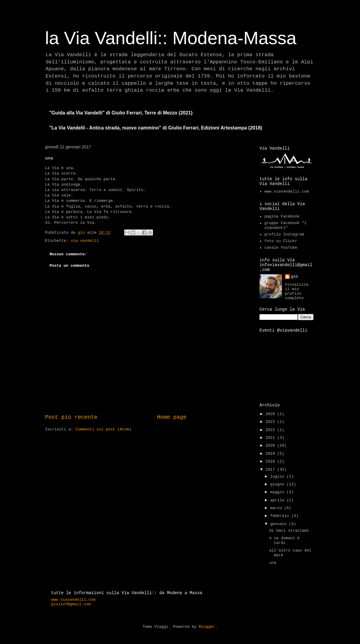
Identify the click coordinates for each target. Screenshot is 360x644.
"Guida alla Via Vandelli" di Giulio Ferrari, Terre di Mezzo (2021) (121, 113)
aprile (279, 500)
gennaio (280, 524)
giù (294, 276)
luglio (279, 477)
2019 (271, 454)
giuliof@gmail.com (71, 604)
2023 (271, 422)
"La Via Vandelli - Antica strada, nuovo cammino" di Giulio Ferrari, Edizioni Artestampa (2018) (156, 128)
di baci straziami (289, 531)
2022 (271, 430)
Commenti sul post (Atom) (103, 429)
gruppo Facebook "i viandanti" (285, 225)
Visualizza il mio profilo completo (297, 291)
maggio (279, 492)
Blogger (207, 627)
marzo (277, 508)
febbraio (281, 516)
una (273, 563)
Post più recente (71, 417)
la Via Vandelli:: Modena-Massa (171, 38)
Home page (172, 417)
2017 (271, 470)
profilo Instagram (284, 234)
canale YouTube (281, 248)
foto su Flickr (281, 241)
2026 (271, 414)
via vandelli (85, 241)
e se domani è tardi (284, 541)
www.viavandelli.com (286, 191)
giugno (279, 484)
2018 (271, 462)
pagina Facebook (282, 216)
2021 (271, 438)
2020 (271, 446)
